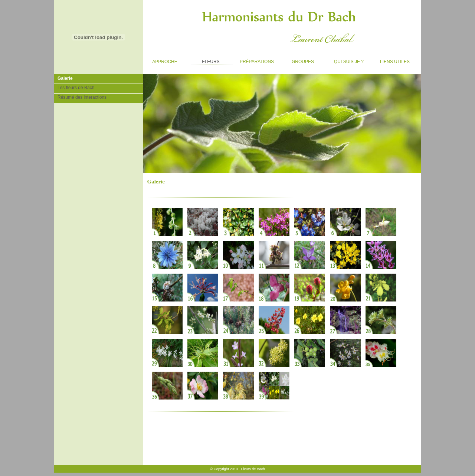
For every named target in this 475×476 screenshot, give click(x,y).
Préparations (254, 60)
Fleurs (204, 60)
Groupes (297, 60)
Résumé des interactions (80, 97)
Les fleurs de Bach (74, 87)
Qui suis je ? (345, 60)
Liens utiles (391, 60)
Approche (160, 60)
